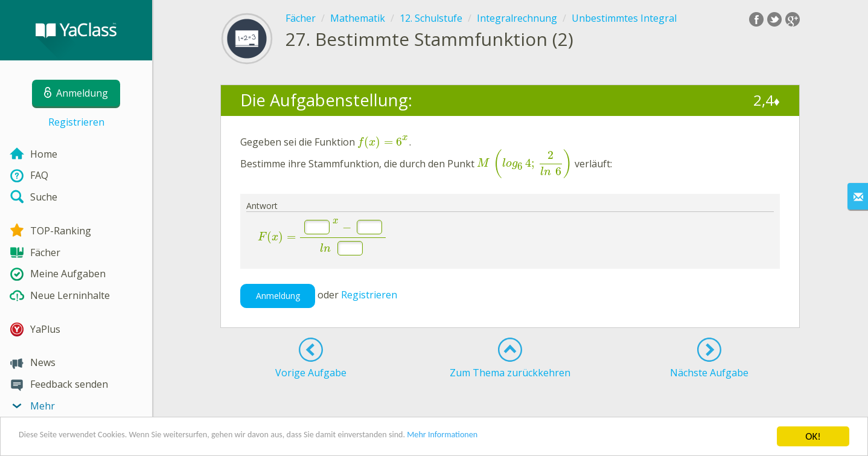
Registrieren (76, 122)
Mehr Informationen (529, 438)
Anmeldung (278, 296)
